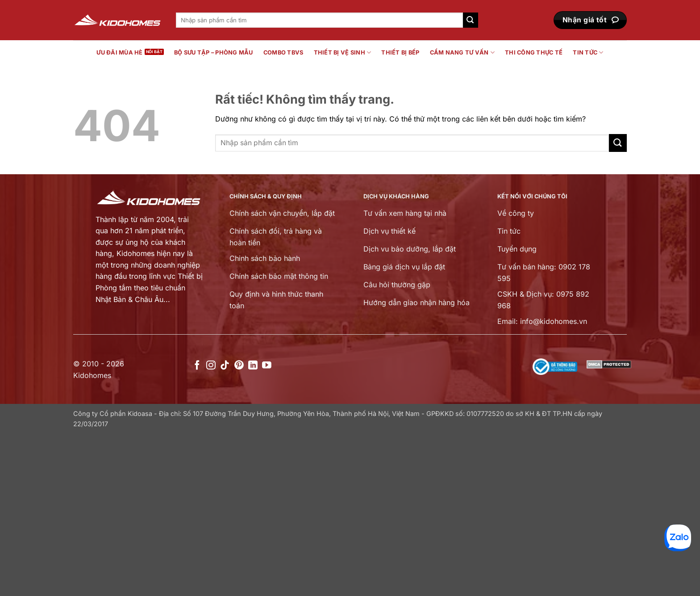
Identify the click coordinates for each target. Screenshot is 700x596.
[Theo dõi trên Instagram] (211, 366)
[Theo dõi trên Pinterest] (239, 366)
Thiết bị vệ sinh (343, 52)
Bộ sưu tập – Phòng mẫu (214, 52)
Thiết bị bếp (400, 52)
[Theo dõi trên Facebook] (197, 366)
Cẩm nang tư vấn (462, 52)
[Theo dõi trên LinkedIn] (253, 366)
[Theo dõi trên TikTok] (225, 366)
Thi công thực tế (534, 52)
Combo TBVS (283, 52)
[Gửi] (471, 20)
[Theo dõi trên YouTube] (267, 366)
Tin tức (588, 52)
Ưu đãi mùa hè (119, 52)
